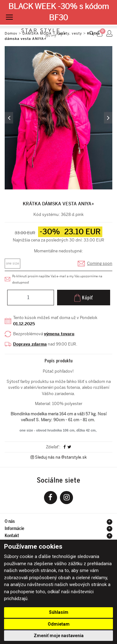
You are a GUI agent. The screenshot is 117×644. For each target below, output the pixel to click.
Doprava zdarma (30, 344)
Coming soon (100, 263)
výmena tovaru (59, 334)
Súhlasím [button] (59, 612)
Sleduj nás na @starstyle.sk (59, 457)
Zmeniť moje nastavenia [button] (59, 636)
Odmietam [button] (59, 624)
